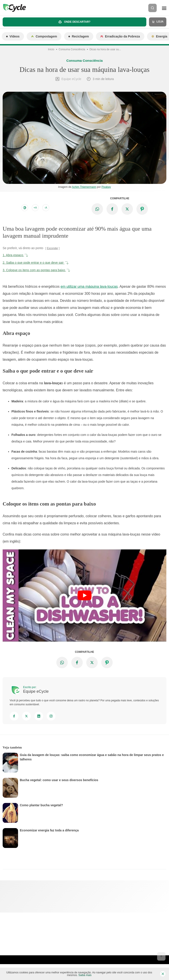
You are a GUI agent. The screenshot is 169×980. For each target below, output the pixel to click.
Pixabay (106, 187)
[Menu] (164, 8)
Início (51, 49)
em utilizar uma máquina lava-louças (89, 287)
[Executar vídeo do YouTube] (84, 595)
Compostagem (44, 36)
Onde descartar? (74, 22)
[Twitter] (26, 716)
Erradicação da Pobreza (120, 36)
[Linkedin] (39, 716)
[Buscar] (152, 8)
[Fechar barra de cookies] (163, 974)
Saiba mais (85, 975)
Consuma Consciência (72, 49)
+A (35, 208)
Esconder (52, 248)
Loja (158, 22)
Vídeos (13, 36)
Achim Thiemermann (84, 187)
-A (46, 208)
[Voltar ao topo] (161, 956)
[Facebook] (14, 716)
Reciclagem (79, 36)
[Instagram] (51, 716)
